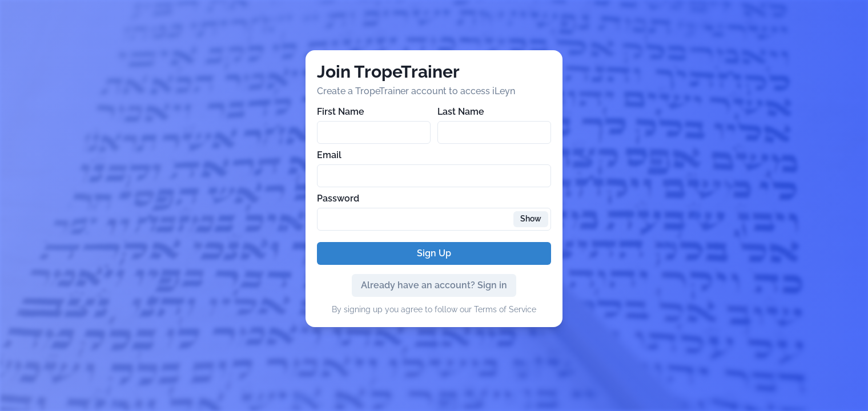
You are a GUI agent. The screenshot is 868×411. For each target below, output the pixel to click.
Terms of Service (505, 309)
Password (338, 198)
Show (531, 219)
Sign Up (434, 253)
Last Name (461, 112)
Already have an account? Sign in (434, 285)
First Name (341, 112)
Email (329, 155)
